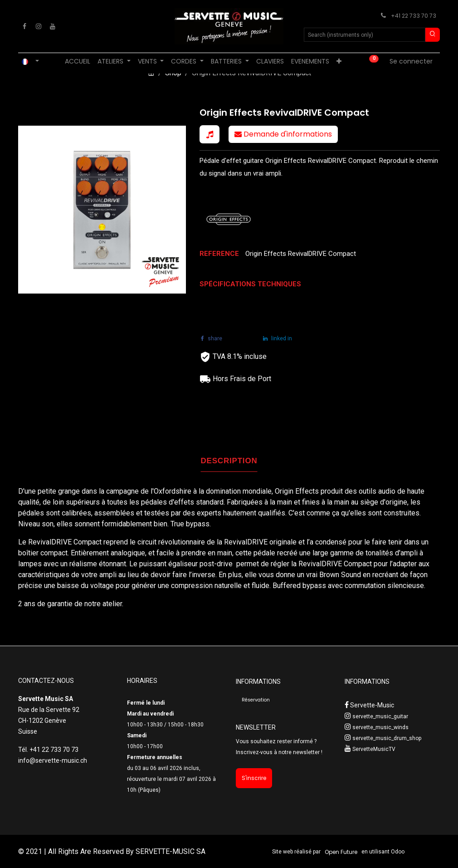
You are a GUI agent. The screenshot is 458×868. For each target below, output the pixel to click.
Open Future (341, 852)
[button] (210, 134)
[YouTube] (53, 26)
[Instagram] (39, 26)
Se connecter (411, 61)
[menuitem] (78, 61)
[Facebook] (24, 26)
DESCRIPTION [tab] (229, 461)
